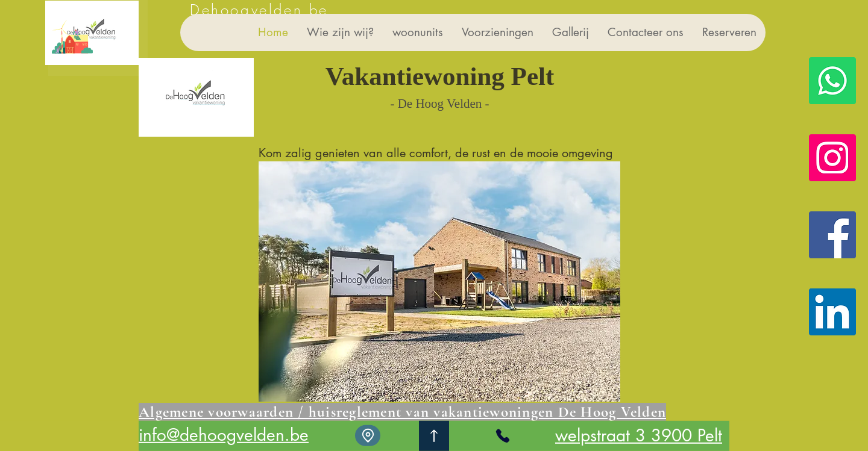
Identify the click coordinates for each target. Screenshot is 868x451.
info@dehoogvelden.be (224, 435)
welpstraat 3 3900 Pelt (639, 435)
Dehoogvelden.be (259, 10)
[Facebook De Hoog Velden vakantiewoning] (832, 235)
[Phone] (503, 436)
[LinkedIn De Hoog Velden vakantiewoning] (832, 312)
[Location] (368, 436)
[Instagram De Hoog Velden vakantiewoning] (832, 158)
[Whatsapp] (832, 81)
